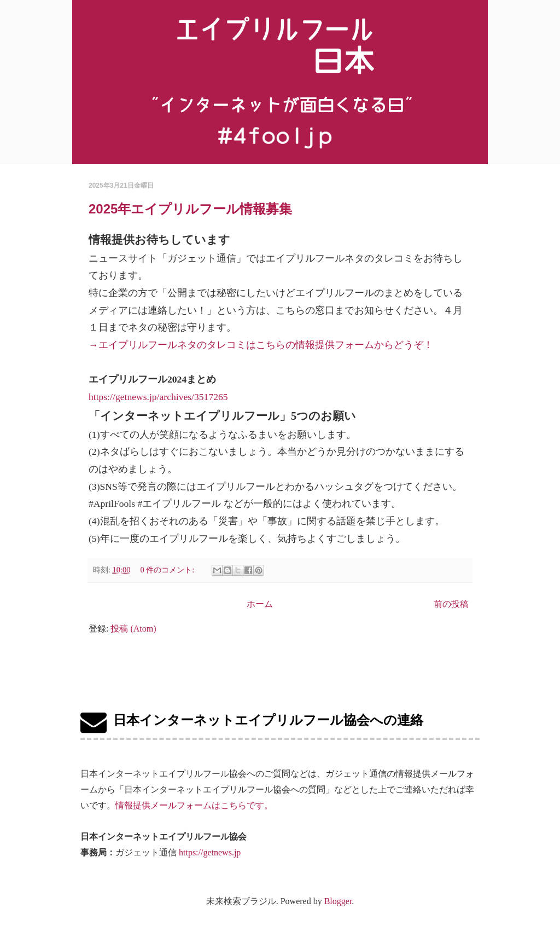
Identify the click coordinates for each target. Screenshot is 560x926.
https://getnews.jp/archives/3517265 (158, 397)
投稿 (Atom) (133, 629)
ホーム (260, 604)
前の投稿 (451, 604)
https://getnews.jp (210, 852)
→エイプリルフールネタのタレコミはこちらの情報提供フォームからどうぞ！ (261, 345)
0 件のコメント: (168, 570)
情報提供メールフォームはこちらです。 (194, 805)
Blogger (338, 901)
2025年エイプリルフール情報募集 (190, 209)
